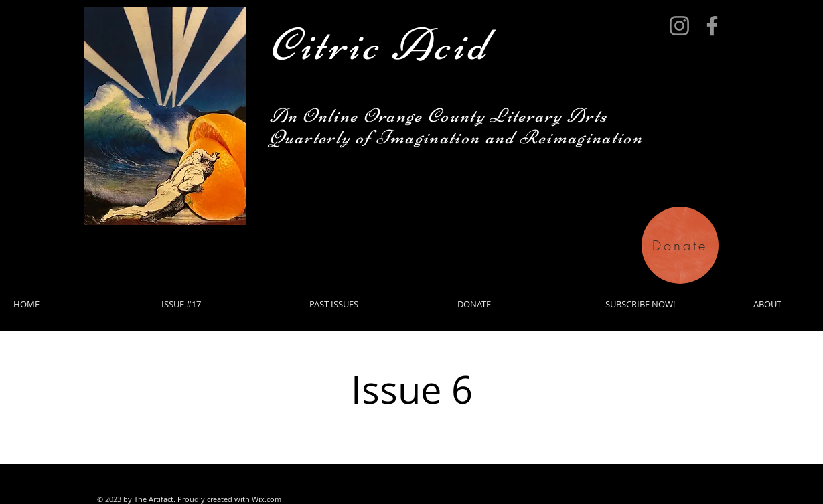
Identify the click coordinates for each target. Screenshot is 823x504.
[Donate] (680, 245)
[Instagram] (679, 26)
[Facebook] (712, 26)
